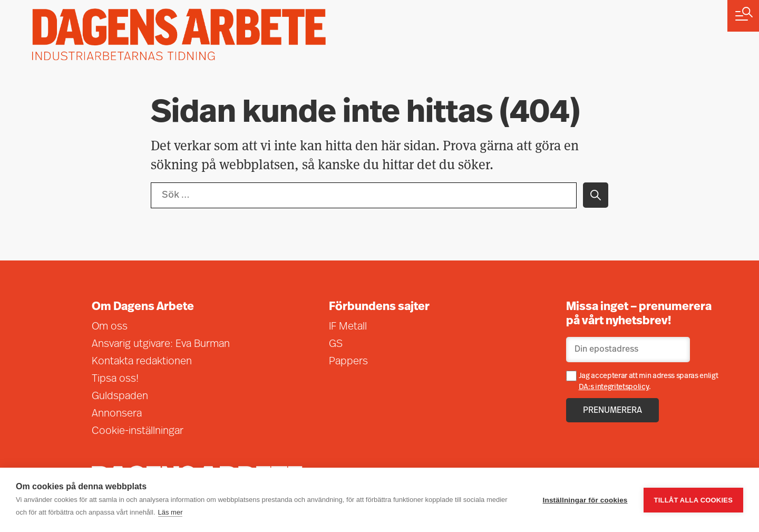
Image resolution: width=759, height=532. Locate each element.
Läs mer (171, 512)
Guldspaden (120, 396)
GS (336, 344)
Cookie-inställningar (138, 431)
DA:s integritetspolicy (614, 387)
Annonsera (117, 414)
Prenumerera (612, 411)
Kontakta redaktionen (142, 362)
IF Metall (348, 327)
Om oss (110, 327)
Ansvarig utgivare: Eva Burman (161, 344)
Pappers (348, 362)
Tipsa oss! (115, 379)
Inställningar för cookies (585, 500)
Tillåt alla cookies (693, 500)
